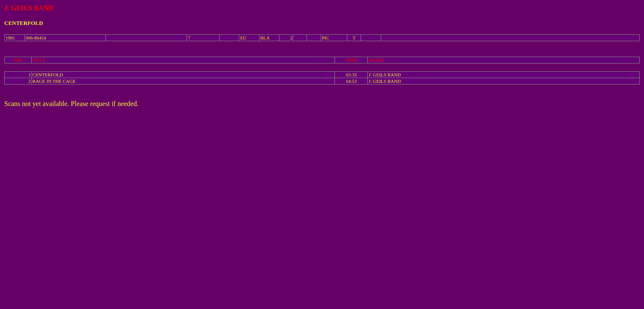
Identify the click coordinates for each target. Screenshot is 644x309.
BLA (265, 38)
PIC (326, 38)
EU (243, 38)
